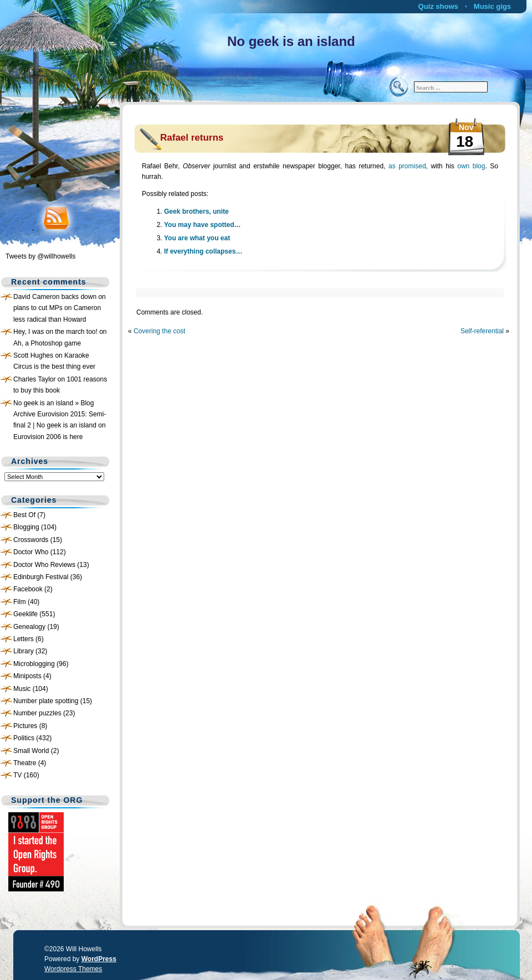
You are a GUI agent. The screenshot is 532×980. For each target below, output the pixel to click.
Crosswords (31, 540)
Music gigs (492, 6)
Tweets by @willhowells (40, 256)
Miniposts (27, 676)
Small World (31, 751)
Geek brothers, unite (196, 212)
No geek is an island (291, 41)
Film (20, 602)
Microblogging (34, 664)
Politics (24, 738)
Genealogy (29, 627)
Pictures (25, 726)
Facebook (28, 589)
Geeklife (25, 614)
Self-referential (482, 331)
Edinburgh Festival (41, 577)
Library (24, 651)
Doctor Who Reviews (44, 565)
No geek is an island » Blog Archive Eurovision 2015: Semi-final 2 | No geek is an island (60, 414)
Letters (24, 639)
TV (17, 775)
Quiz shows (438, 6)
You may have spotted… (202, 225)
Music (22, 689)
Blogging (26, 527)
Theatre (25, 763)
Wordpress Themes (73, 969)
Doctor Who (31, 552)
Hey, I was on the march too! (55, 332)
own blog (471, 166)
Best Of (24, 515)
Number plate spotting (46, 701)
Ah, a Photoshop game (47, 343)
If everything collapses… (203, 251)
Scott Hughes (33, 355)
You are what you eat (197, 238)
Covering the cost (159, 331)
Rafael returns (192, 138)
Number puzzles (37, 713)
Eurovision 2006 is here (48, 437)
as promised (407, 166)
